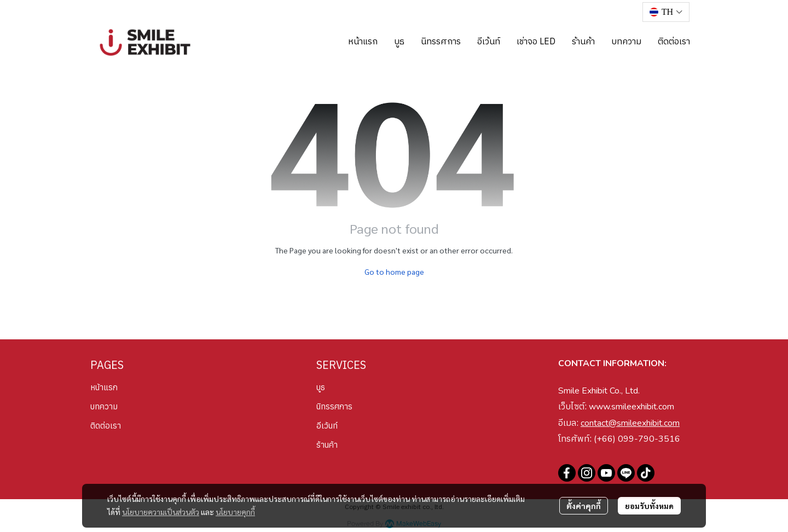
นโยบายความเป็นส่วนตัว (161, 512)
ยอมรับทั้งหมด (649, 506)
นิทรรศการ (334, 406)
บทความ (104, 406)
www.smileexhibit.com (631, 407)
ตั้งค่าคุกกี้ (584, 506)
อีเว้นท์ (327, 426)
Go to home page (394, 271)
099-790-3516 (649, 439)
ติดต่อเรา (106, 426)
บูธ (321, 387)
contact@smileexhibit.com (630, 423)
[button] (666, 12)
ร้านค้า (327, 445)
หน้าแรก (104, 387)
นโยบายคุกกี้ (235, 512)
